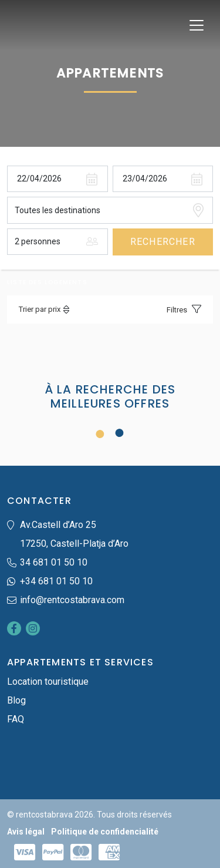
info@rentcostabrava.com (72, 600)
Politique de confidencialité (105, 832)
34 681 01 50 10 (54, 562)
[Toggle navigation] (197, 25)
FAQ (16, 719)
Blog (16, 700)
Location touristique (48, 682)
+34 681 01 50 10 (56, 581)
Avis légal (26, 832)
